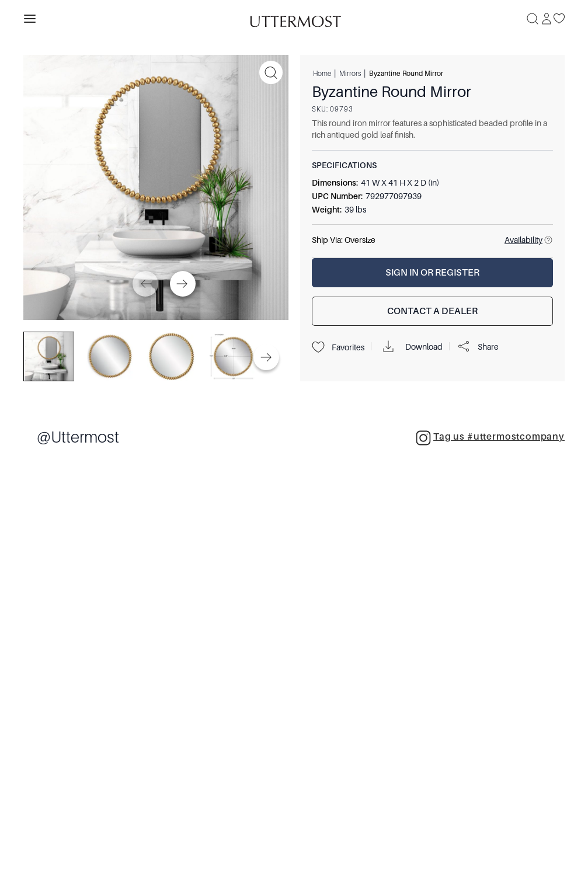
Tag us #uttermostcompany (490, 438)
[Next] (183, 284)
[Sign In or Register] (433, 273)
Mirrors (350, 73)
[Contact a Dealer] (433, 311)
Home (322, 73)
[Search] (533, 19)
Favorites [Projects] (338, 347)
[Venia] (294, 18)
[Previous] (145, 284)
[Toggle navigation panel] (30, 19)
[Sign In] (547, 19)
